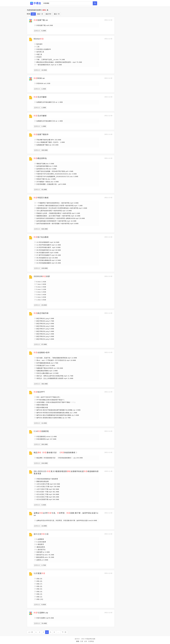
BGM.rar (39, 78)
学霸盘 (87, 639)
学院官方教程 (41, 198)
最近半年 (49, 14)
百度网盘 (91, 641)
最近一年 (57, 14)
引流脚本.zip (41, 613)
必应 (86, 641)
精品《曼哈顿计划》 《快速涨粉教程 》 (56, 453)
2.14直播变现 (41, 431)
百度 (82, 641)
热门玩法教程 (41, 237)
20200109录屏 (42, 276)
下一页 (64, 632)
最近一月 (40, 14)
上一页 (31, 632)
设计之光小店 (41, 534)
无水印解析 (40, 97)
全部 (33, 14)
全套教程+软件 (42, 353)
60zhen (39, 39)
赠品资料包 (40, 158)
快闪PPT (39, 392)
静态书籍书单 (41, 313)
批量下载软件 (41, 134)
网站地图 (92, 639)
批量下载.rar (41, 20)
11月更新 (39, 573)
